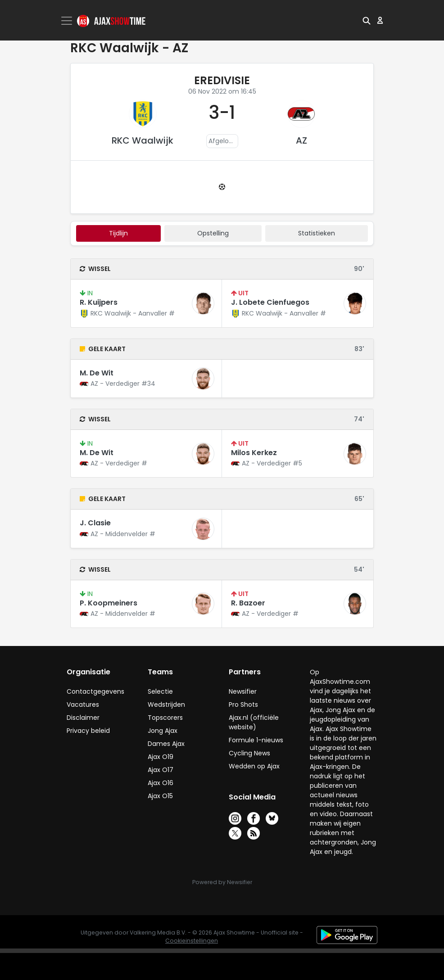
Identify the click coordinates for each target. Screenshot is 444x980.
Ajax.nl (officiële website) (254, 722)
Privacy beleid (88, 731)
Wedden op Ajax (254, 766)
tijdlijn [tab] (118, 233)
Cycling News (249, 753)
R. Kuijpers (99, 302)
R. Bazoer (248, 603)
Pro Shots (243, 705)
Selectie (160, 691)
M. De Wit (97, 373)
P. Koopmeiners (109, 603)
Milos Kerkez (254, 453)
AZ (301, 140)
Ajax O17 (161, 770)
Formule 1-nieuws (256, 740)
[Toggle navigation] (68, 21)
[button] (367, 20)
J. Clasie (95, 523)
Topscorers (165, 718)
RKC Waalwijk (143, 140)
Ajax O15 (160, 796)
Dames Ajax (166, 744)
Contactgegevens (95, 691)
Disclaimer (83, 718)
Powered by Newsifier (222, 882)
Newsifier (243, 691)
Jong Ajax (163, 731)
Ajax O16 (161, 783)
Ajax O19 (161, 757)
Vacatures (83, 705)
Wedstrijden (166, 705)
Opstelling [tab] (213, 233)
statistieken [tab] (317, 233)
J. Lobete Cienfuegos (270, 302)
